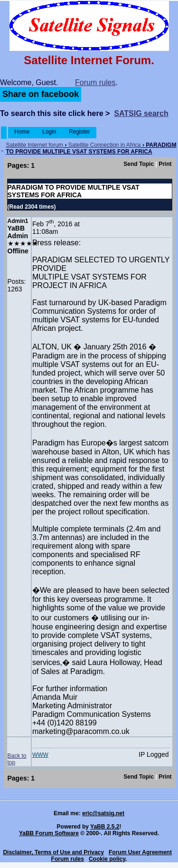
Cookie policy (107, 859)
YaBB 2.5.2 (105, 827)
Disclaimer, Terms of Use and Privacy (53, 852)
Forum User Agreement (140, 852)
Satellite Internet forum (34, 145)
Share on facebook (41, 94)
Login (49, 132)
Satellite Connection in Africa (105, 145)
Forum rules (95, 82)
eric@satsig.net (103, 813)
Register (80, 132)
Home (22, 132)
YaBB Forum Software (49, 833)
